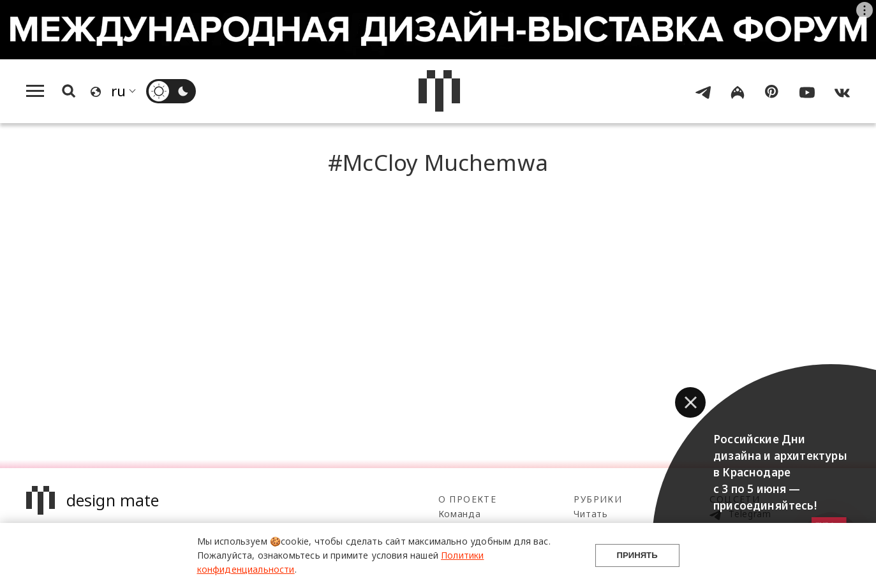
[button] (690, 402)
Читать (590, 514)
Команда (460, 514)
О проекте (468, 499)
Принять (637, 555)
